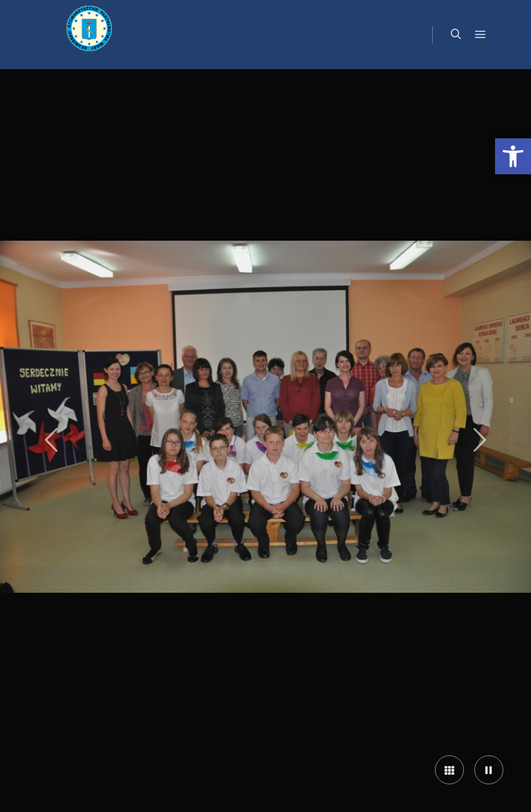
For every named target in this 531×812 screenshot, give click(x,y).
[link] (513, 156)
